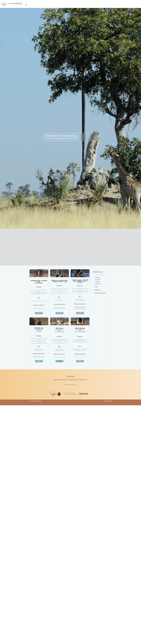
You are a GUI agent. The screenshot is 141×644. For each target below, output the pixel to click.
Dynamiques (98, 280)
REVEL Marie (59, 330)
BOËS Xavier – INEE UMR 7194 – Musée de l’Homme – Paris (59, 281)
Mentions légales (108, 401)
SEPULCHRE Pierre (80, 330)
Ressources (98, 284)
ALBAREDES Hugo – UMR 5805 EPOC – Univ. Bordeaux (39, 282)
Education (97, 282)
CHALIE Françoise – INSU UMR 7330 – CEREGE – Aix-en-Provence (80, 281)
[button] (59, 361)
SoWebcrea (39, 401)
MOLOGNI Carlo (39, 330)
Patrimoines (98, 278)
